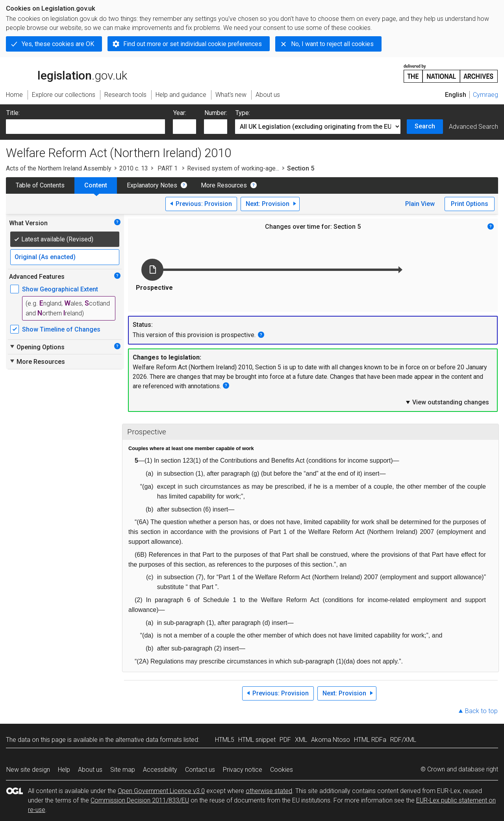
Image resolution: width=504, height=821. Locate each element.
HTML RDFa (370, 740)
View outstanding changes (447, 402)
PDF (285, 740)
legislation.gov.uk (67, 73)
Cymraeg (485, 95)
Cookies (282, 770)
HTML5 (225, 740)
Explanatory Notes (152, 185)
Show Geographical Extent (60, 289)
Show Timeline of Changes (61, 329)
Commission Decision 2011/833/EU (140, 800)
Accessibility (160, 770)
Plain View (420, 204)
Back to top (481, 711)
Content (96, 185)
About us (90, 770)
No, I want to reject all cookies (332, 44)
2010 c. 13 (134, 168)
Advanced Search (473, 127)
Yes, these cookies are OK (58, 44)
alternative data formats (149, 740)
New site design (28, 770)
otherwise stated (269, 791)
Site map (123, 770)
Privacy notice (243, 770)
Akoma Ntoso (331, 740)
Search (425, 126)
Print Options (470, 204)
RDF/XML (403, 740)
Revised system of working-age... (233, 168)
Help (64, 770)
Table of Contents (40, 185)
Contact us (200, 770)
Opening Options (37, 347)
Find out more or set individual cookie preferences (193, 44)
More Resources (224, 185)
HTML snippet (257, 740)
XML (301, 740)
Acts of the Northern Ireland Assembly (59, 168)
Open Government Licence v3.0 (161, 791)
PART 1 (168, 168)
